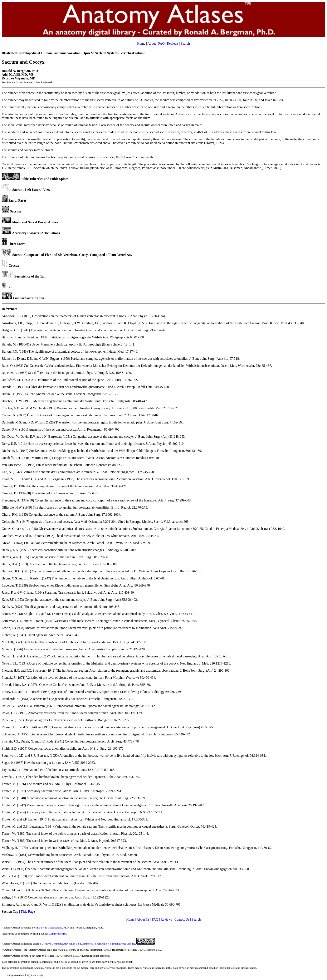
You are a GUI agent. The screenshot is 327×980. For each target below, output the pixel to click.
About (152, 43)
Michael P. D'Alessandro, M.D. (52, 928)
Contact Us (182, 919)
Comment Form (58, 934)
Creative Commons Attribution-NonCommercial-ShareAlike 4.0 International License (88, 944)
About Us (143, 919)
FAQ (161, 43)
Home (141, 43)
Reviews (173, 43)
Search (185, 43)
